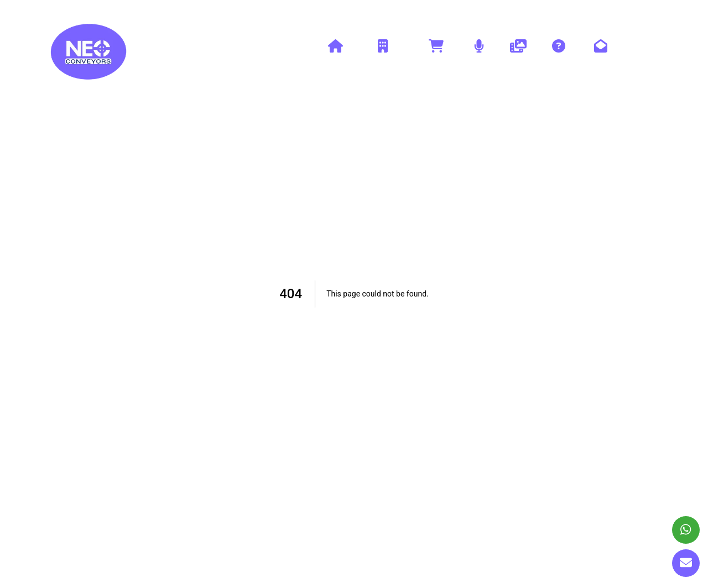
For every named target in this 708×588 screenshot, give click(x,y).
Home (335, 52)
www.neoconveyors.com (87, 11)
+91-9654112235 (510, 11)
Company (383, 52)
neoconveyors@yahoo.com (610, 11)
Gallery (518, 52)
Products (436, 52)
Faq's (558, 52)
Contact (601, 52)
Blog (479, 52)
